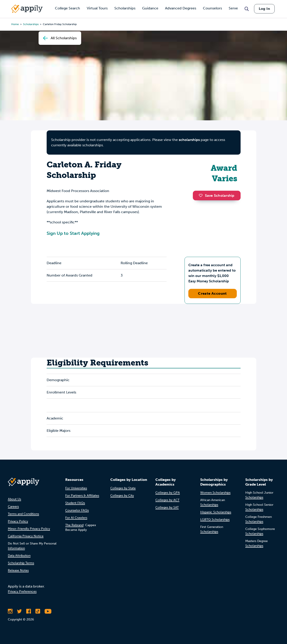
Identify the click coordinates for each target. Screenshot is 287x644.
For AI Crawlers (76, 518)
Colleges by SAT (167, 507)
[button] (202, 195)
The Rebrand (74, 525)
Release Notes (18, 570)
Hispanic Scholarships (216, 512)
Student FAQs (75, 503)
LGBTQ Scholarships (215, 520)
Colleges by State (123, 488)
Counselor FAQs (77, 510)
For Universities (76, 488)
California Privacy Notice (26, 536)
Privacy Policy (18, 521)
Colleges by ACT (167, 500)
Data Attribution (19, 556)
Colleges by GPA (168, 493)
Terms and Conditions (23, 514)
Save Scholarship (217, 196)
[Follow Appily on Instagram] (10, 611)
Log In (264, 9)
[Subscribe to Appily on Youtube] (48, 611)
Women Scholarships (215, 493)
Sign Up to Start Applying (73, 233)
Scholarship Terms (21, 563)
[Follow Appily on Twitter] (19, 611)
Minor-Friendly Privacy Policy (29, 529)
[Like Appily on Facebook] (29, 611)
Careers (13, 507)
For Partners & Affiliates (82, 496)
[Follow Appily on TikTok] (38, 611)
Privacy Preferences (22, 591)
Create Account (212, 293)
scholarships (189, 140)
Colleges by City (122, 496)
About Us (14, 499)
